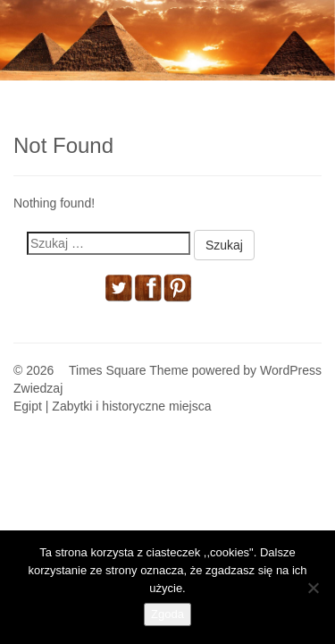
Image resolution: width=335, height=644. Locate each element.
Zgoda (167, 614)
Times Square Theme (129, 370)
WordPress (291, 370)
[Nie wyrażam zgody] (313, 588)
